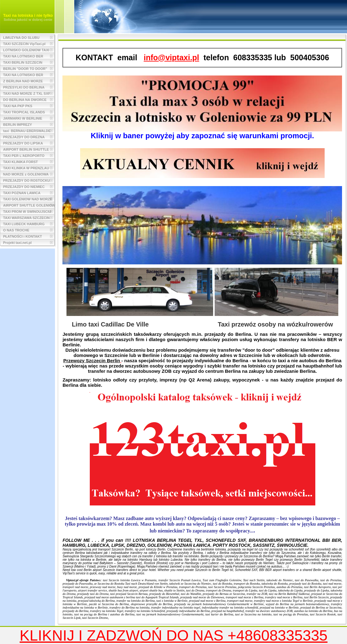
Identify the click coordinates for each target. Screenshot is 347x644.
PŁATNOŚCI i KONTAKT (23, 236)
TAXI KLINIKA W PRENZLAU (26, 168)
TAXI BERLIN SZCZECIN (23, 62)
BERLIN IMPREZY (18, 125)
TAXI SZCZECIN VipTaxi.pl (24, 44)
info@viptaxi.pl (172, 57)
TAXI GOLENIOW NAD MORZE (28, 199)
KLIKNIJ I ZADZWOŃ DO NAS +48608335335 (173, 635)
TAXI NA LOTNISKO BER (23, 56)
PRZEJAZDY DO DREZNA (24, 137)
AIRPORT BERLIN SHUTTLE (26, 149)
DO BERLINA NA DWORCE (25, 100)
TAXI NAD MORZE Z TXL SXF (27, 94)
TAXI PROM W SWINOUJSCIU (27, 212)
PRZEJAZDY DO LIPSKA (23, 143)
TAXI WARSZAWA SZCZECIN (26, 218)
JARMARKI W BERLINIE (23, 118)
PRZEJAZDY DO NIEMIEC (24, 187)
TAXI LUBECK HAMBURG (24, 224)
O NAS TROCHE (16, 230)
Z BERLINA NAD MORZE (23, 81)
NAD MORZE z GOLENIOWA (26, 174)
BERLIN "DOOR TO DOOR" (25, 69)
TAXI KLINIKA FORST (21, 162)
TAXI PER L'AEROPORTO (24, 156)
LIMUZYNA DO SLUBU (21, 38)
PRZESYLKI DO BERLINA (24, 87)
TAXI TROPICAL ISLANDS (24, 112)
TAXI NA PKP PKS (18, 106)
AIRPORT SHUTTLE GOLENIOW (29, 205)
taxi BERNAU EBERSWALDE (27, 131)
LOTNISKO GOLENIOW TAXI (26, 50)
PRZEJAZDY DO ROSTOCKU (27, 180)
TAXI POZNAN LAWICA (22, 193)
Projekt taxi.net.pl (17, 243)
